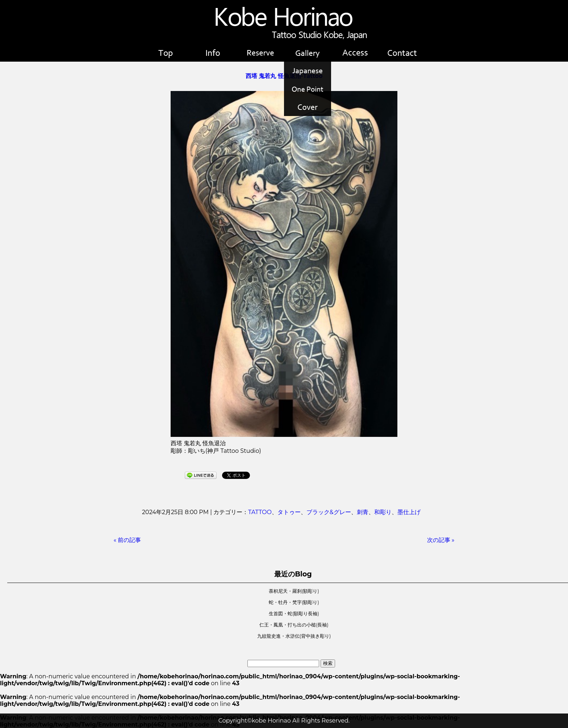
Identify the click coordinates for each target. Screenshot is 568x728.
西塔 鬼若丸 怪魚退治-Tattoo (284, 76)
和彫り (383, 512)
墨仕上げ (409, 512)
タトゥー (289, 512)
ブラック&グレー (329, 512)
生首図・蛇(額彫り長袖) (294, 614)
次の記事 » (441, 540)
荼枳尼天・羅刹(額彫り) (294, 591)
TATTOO (260, 512)
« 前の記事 (128, 540)
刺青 (363, 512)
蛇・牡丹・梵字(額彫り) (294, 602)
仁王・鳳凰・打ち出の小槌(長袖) (294, 625)
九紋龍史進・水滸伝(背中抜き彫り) (294, 636)
